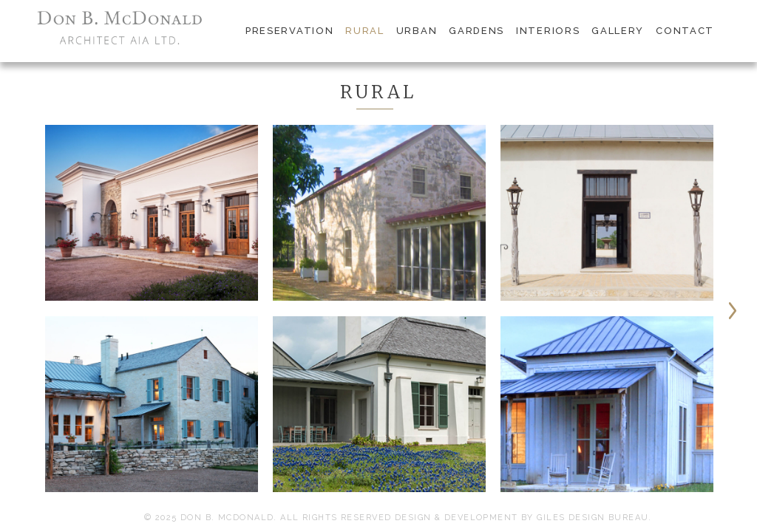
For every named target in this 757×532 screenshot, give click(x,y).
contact (685, 31)
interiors (548, 31)
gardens (476, 31)
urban (417, 31)
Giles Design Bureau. (594, 518)
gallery (618, 31)
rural (364, 31)
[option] (152, 316)
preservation (289, 31)
